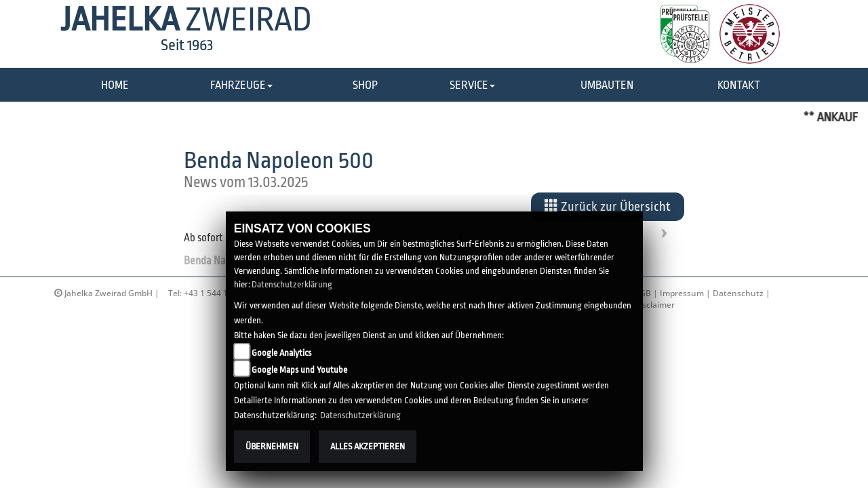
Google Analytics (281, 353)
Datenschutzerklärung (292, 284)
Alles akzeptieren (368, 446)
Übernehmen (272, 446)
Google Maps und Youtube (299, 370)
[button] (241, 86)
